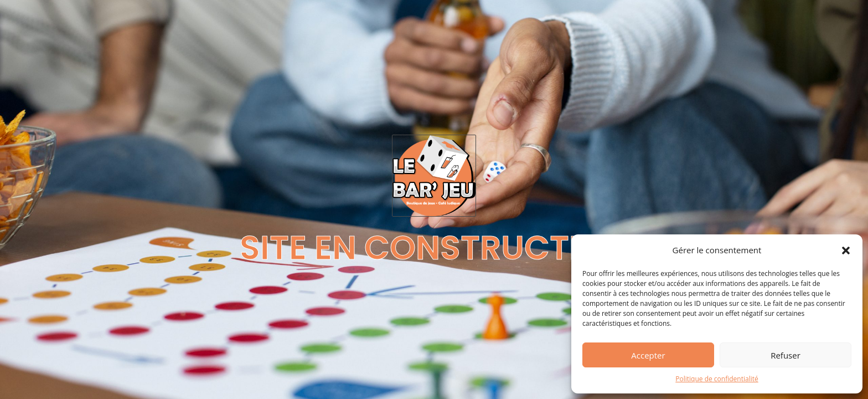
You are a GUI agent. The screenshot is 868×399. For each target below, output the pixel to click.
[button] (846, 250)
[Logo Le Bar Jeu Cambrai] (434, 176)
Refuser (786, 355)
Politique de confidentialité (717, 379)
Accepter (648, 355)
